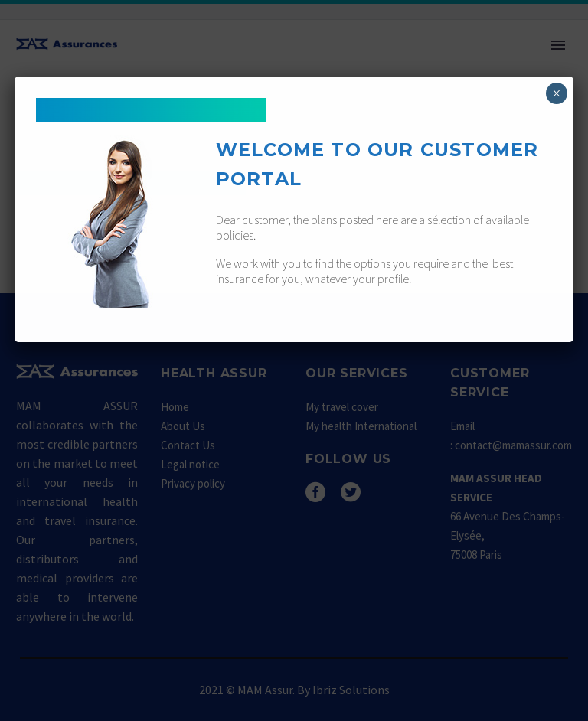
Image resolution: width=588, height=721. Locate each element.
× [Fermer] (556, 93)
